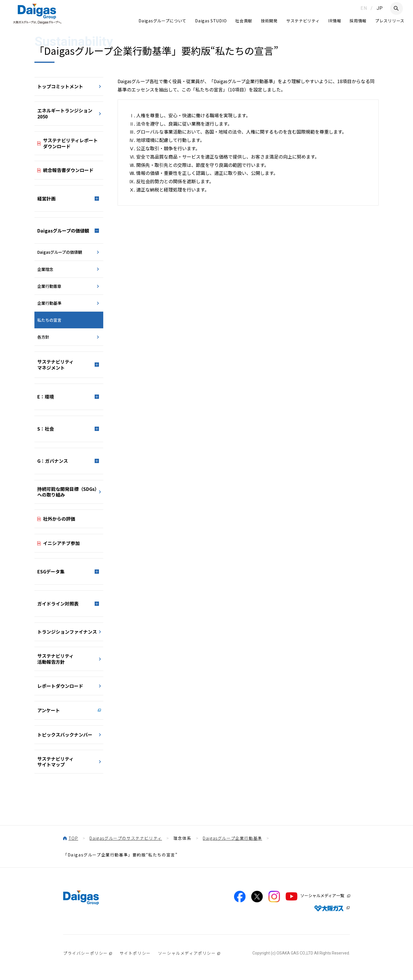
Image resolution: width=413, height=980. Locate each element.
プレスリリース (390, 21)
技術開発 (269, 21)
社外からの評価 (59, 519)
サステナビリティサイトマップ (55, 762)
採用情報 (358, 21)
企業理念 (45, 269)
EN (364, 8)
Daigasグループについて (162, 21)
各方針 (43, 337)
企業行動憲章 (49, 286)
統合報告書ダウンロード (68, 170)
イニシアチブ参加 (61, 543)
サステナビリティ (303, 21)
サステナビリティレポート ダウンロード (70, 143)
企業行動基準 (49, 303)
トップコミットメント (60, 86)
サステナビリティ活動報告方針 (55, 659)
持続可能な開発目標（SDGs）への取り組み (68, 492)
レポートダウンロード (60, 686)
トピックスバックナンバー (65, 735)
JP (380, 8)
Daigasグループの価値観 (60, 252)
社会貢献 (244, 21)
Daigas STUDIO (211, 21)
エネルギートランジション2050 (65, 113)
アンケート (49, 710)
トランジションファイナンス (67, 632)
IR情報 (335, 21)
